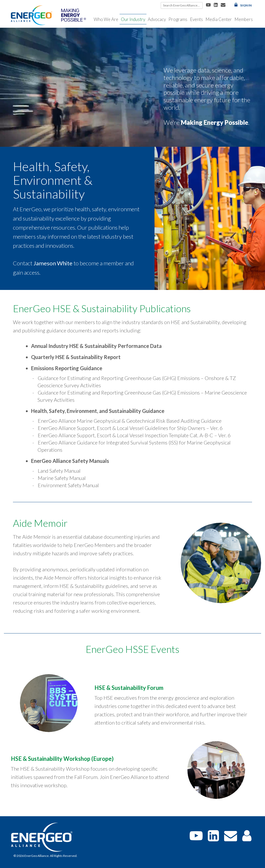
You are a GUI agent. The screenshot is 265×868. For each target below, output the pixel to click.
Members (244, 19)
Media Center (219, 19)
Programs (178, 19)
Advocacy (157, 19)
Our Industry (133, 19)
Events (196, 19)
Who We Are (106, 19)
